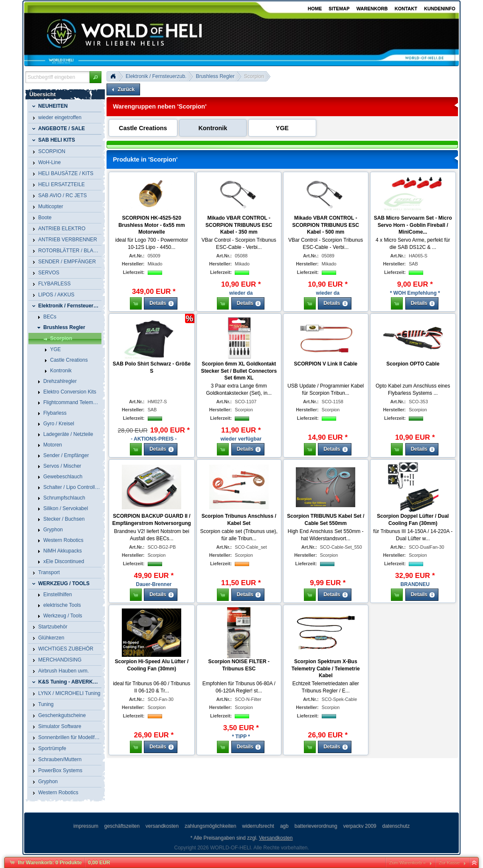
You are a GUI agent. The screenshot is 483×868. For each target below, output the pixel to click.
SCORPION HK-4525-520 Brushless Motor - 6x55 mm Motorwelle (152, 225)
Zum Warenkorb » (407, 862)
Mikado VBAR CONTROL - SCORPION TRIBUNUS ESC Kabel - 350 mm (239, 225)
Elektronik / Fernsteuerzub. (156, 76)
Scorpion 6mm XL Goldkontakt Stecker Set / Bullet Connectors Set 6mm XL (239, 371)
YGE (282, 128)
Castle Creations (143, 128)
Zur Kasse (449, 862)
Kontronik (213, 128)
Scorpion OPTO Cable (413, 364)
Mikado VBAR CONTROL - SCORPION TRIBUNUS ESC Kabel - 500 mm (326, 225)
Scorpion (254, 76)
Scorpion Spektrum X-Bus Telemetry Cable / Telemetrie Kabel (326, 669)
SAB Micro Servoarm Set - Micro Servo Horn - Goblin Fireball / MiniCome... (413, 225)
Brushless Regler (215, 76)
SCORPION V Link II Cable (326, 364)
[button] (95, 77)
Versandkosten (276, 838)
